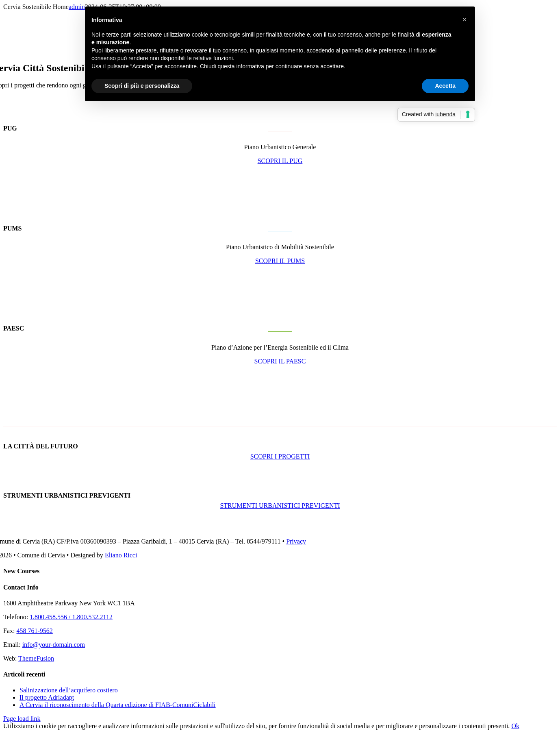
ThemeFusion (36, 658)
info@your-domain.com (54, 645)
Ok (515, 726)
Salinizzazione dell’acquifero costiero (69, 690)
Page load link (22, 719)
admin (77, 7)
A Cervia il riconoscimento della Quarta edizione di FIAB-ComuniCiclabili (118, 705)
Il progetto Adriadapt (47, 697)
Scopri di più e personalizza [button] (142, 86)
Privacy (296, 541)
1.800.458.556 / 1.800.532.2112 (71, 617)
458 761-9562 (34, 631)
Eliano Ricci (121, 555)
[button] (464, 20)
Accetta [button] (445, 86)
